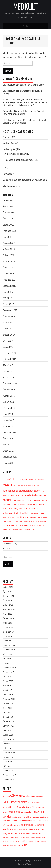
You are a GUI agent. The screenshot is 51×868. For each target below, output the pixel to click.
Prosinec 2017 (10, 280)
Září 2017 (7, 298)
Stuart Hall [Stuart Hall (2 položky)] (40, 526)
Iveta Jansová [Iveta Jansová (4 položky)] (39, 500)
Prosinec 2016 (10, 353)
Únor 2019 (8, 219)
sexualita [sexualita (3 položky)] (33, 526)
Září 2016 (7, 371)
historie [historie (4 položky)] (24, 500)
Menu (26, 26)
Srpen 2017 (8, 304)
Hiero (20, 864)
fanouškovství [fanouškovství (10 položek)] (34, 491)
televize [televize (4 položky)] (27, 530)
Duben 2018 (8, 255)
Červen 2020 (9, 213)
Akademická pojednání (16, 154)
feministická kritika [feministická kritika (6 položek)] (29, 495)
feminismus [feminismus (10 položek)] (14, 495)
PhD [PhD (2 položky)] (15, 521)
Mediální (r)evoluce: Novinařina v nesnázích (24, 180)
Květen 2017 (9, 323)
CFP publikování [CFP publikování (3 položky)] (38, 480)
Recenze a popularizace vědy (19, 160)
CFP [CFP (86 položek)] (14, 479)
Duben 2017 (8, 329)
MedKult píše (9, 149)
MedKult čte (8, 143)
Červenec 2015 (10, 457)
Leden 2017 (8, 347)
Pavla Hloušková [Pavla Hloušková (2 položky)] (8, 521)
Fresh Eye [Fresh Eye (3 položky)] (42, 495)
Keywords (7, 174)
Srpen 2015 (8, 451)
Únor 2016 (8, 414)
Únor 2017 (8, 341)
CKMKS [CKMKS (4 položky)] (32, 486)
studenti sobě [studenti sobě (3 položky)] (8, 530)
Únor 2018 (8, 268)
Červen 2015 (9, 463)
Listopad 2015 (9, 433)
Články (6, 137)
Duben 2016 (8, 402)
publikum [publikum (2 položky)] (43, 521)
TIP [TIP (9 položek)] (32, 529)
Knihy (5, 168)
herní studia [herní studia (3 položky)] (16, 500)
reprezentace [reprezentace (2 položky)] (19, 526)
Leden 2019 (8, 225)
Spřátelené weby (10, 544)
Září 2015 (7, 445)
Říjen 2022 (8, 207)
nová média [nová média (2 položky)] (43, 517)
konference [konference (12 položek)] (32, 509)
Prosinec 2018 (10, 231)
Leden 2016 (8, 420)
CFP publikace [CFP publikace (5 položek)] (25, 480)
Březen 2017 (9, 335)
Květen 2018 (9, 249)
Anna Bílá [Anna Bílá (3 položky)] (6, 480)
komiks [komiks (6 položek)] (22, 509)
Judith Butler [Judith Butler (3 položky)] (11, 505)
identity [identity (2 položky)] (30, 500)
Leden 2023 (8, 200)
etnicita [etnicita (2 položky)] (38, 486)
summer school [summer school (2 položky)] (18, 530)
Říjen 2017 (8, 292)
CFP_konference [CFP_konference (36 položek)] (15, 485)
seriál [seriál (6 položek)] (27, 525)
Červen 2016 (9, 390)
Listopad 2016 (9, 359)
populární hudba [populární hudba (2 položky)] (23, 521)
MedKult (26, 7)
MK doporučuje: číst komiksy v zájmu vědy (23, 85)
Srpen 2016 (8, 378)
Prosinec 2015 (10, 426)
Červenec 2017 (10, 310)
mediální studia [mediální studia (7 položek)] (23, 517)
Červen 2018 (9, 243)
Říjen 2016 (8, 365)
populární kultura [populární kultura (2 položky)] (34, 521)
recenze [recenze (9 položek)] (10, 525)
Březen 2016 (9, 408)
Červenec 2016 (10, 384)
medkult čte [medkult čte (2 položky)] (35, 517)
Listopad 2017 (9, 286)
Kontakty (6, 548)
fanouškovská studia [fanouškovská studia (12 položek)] (14, 491)
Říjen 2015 (8, 439)
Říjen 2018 (8, 237)
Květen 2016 (9, 396)
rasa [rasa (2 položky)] (4, 526)
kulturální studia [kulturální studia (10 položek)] (11, 513)
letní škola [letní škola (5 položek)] (25, 513)
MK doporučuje (10, 186)
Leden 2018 (8, 274)
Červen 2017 (9, 316)
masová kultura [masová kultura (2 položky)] (35, 513)
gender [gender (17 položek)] (7, 500)
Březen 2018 (9, 261)
